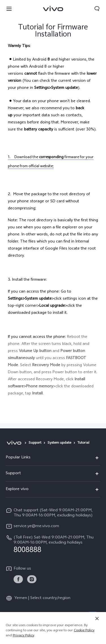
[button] (9, 8)
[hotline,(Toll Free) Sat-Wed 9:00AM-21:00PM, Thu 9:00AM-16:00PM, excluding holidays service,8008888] (53, 544)
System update (59, 443)
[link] (18, 579)
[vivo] (14, 443)
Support (35, 443)
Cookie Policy (84, 631)
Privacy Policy (23, 636)
